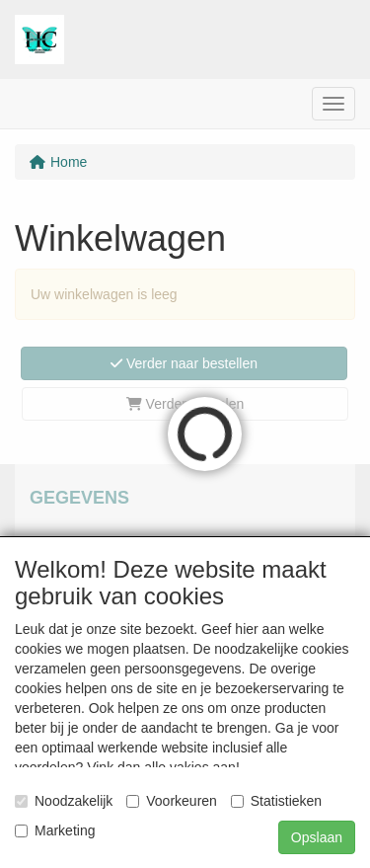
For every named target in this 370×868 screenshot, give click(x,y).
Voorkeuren (172, 801)
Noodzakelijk (64, 801)
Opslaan (317, 837)
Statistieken (276, 801)
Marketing (55, 830)
